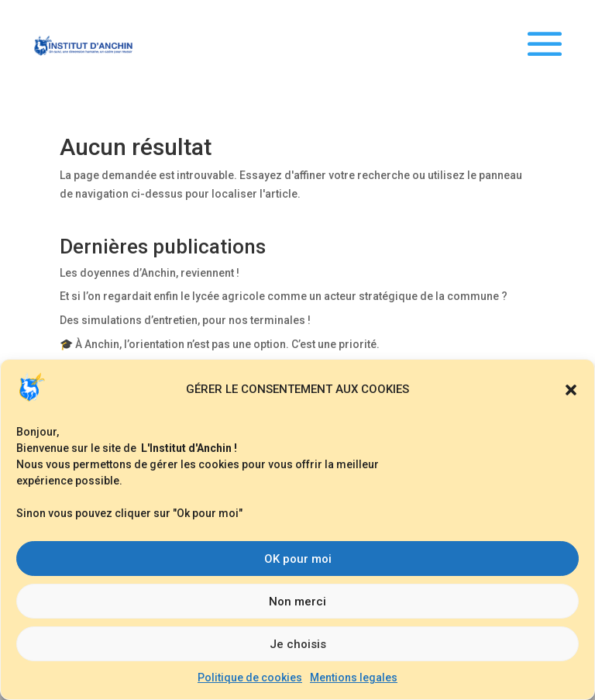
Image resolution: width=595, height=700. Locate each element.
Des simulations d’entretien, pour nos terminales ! (185, 320)
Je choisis (298, 644)
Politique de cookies (250, 678)
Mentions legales (354, 678)
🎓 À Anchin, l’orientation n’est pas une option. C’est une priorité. (220, 344)
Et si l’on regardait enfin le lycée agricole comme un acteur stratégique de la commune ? (284, 296)
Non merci (297, 602)
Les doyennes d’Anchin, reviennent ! (150, 273)
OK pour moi (298, 559)
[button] (571, 390)
